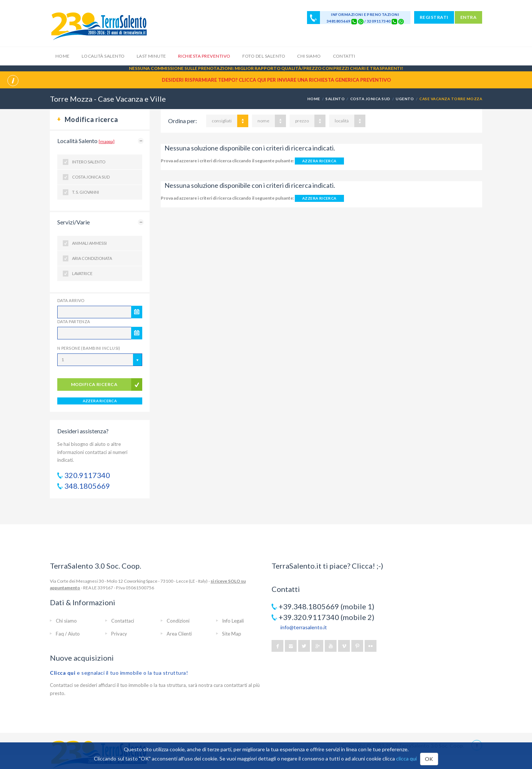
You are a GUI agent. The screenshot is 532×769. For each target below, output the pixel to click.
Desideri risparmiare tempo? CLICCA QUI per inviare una (276, 80)
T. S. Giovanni (86, 192)
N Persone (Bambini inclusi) (89, 348)
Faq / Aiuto (68, 634)
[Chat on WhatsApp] (361, 21)
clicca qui (406, 758)
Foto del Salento (264, 56)
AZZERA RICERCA (100, 401)
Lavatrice (82, 273)
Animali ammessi (89, 243)
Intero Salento (89, 162)
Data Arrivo (71, 300)
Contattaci (123, 621)
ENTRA (468, 17)
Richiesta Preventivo (204, 56)
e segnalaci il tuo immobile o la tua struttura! (119, 673)
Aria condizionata (92, 258)
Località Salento (103, 56)
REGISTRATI (434, 17)
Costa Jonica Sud (91, 177)
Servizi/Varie (74, 222)
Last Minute (151, 56)
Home (63, 56)
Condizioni (178, 621)
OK (429, 759)
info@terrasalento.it (304, 627)
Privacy (119, 634)
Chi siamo (309, 56)
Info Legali (233, 621)
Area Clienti (179, 634)
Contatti (344, 56)
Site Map (232, 634)
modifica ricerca (94, 384)
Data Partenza (74, 321)
